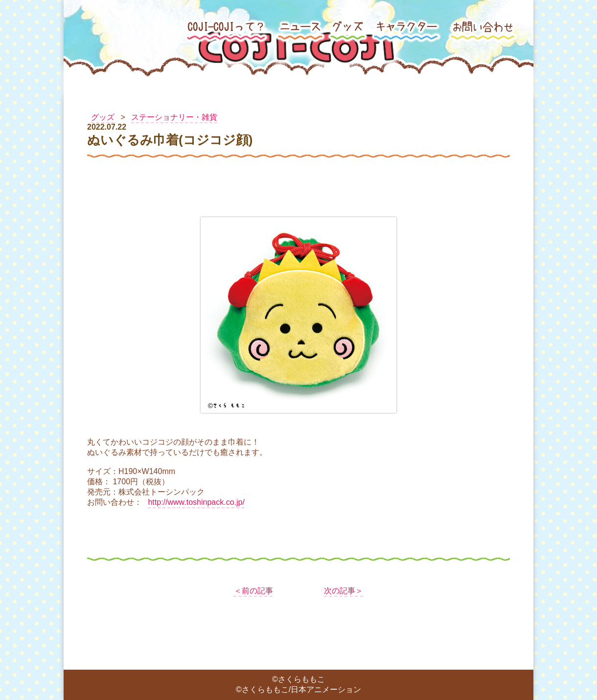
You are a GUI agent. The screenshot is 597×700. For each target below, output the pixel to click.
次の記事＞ (344, 591)
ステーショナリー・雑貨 (174, 117)
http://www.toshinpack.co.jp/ (196, 502)
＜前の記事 (253, 591)
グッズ (103, 117)
